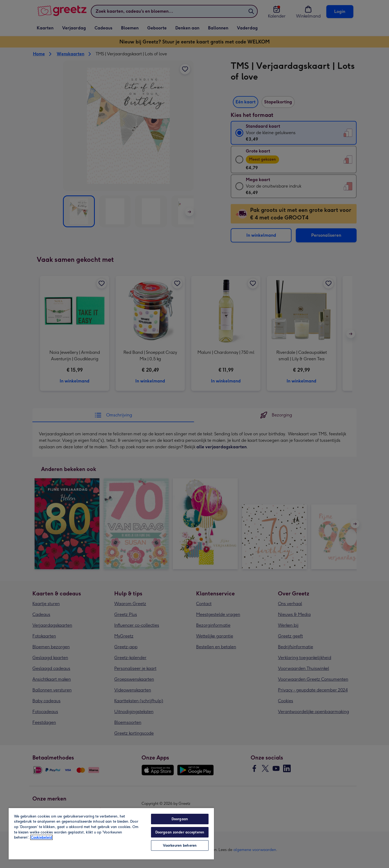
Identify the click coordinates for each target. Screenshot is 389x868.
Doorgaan (180, 819)
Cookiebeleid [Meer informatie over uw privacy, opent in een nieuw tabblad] (41, 837)
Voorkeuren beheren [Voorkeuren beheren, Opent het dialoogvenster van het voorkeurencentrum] (180, 845)
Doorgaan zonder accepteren (180, 832)
